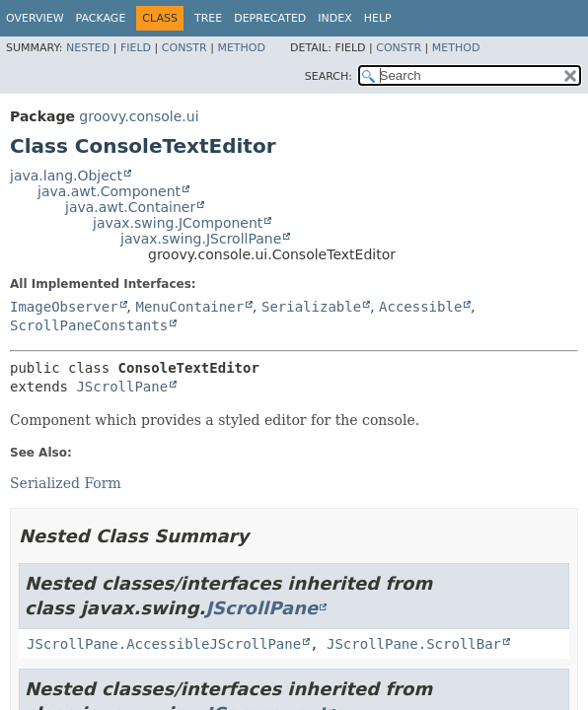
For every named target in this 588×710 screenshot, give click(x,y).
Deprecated (270, 18)
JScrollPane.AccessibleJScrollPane (164, 644)
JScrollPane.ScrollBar (414, 644)
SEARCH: (329, 76)
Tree (208, 18)
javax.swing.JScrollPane (201, 239)
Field (136, 48)
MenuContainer (189, 307)
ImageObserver (64, 307)
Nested (88, 48)
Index (334, 18)
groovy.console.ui (139, 116)
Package (101, 18)
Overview (35, 18)
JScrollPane (122, 387)
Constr (184, 48)
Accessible (420, 307)
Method (241, 48)
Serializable (311, 307)
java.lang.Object (66, 176)
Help (378, 18)
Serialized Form (66, 483)
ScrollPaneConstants (89, 325)
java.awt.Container (130, 207)
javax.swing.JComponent (178, 223)
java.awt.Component (109, 191)
